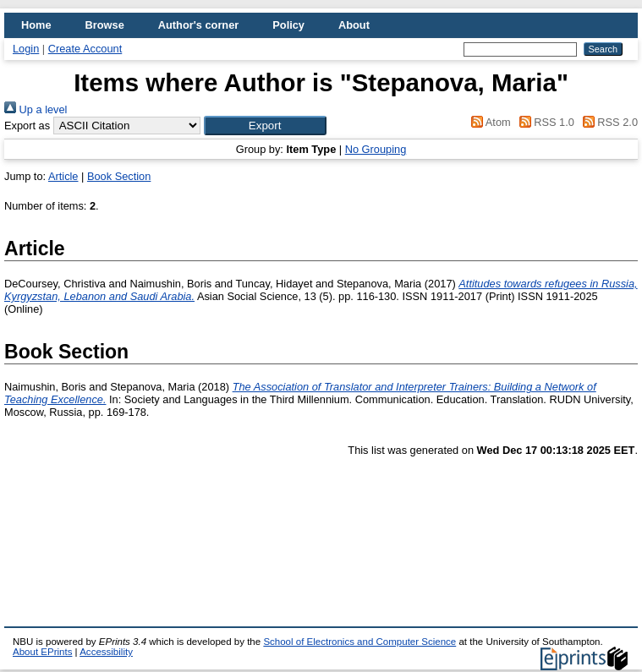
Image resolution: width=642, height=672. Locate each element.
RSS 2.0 (607, 122)
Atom (488, 122)
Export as (27, 126)
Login (26, 49)
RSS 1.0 (544, 122)
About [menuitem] (354, 25)
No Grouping (376, 149)
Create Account (85, 49)
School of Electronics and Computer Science (359, 642)
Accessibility (106, 652)
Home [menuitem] (36, 25)
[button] (265, 126)
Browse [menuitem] (105, 25)
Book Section (119, 176)
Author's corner (198, 25)
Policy (288, 25)
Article (63, 176)
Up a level (36, 109)
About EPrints (42, 652)
